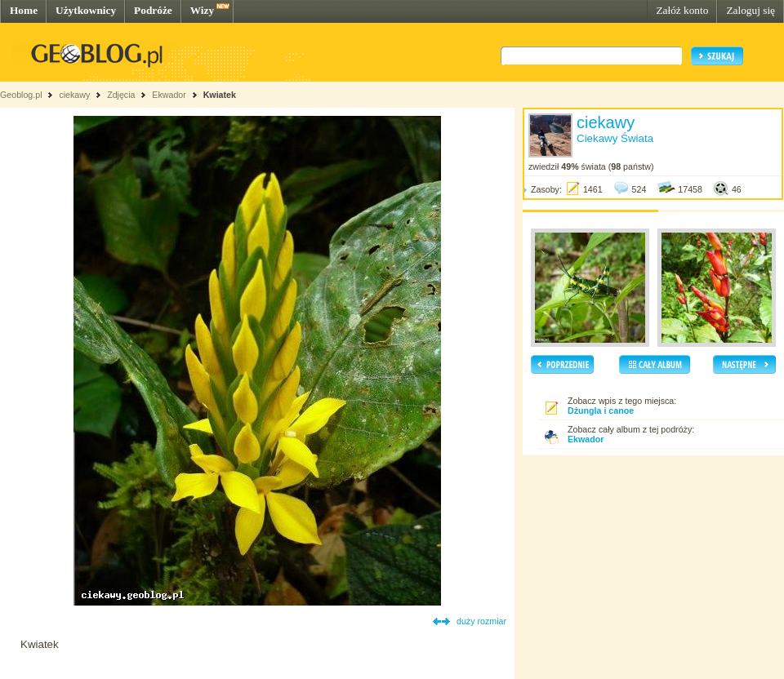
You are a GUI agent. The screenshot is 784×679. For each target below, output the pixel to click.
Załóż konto (682, 10)
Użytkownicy (86, 10)
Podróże (153, 10)
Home (24, 10)
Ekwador (169, 95)
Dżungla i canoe (601, 411)
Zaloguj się (751, 10)
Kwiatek (220, 95)
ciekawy (74, 95)
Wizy (202, 10)
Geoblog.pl (21, 95)
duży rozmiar (481, 621)
